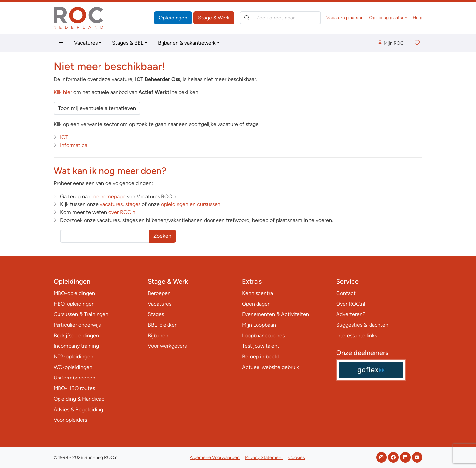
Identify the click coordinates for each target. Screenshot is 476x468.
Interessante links (357, 335)
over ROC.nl (122, 212)
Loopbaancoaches (263, 335)
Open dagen (256, 304)
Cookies (297, 458)
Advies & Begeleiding (78, 409)
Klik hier (63, 92)
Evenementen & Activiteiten (276, 314)
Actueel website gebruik (271, 367)
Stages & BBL (128, 43)
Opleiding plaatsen (388, 18)
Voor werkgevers (167, 346)
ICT (64, 137)
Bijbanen (158, 335)
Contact (346, 293)
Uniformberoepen (74, 378)
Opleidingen (173, 18)
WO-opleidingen (73, 367)
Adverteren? (351, 314)
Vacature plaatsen (345, 18)
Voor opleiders (70, 420)
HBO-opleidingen (74, 304)
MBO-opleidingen (74, 293)
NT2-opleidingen (73, 357)
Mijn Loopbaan (259, 325)
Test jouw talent (261, 346)
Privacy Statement (264, 458)
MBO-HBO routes (74, 388)
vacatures (111, 204)
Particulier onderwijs (77, 325)
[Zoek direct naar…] (280, 18)
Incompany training (76, 346)
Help (417, 18)
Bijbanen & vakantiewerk (187, 43)
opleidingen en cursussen (191, 204)
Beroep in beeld (260, 357)
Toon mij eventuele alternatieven (97, 108)
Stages (156, 314)
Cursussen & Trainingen (81, 314)
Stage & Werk (214, 18)
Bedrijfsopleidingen (76, 335)
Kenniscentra (258, 293)
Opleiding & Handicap (79, 399)
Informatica (74, 145)
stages (133, 204)
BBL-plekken (163, 325)
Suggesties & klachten (362, 325)
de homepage (109, 196)
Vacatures (86, 43)
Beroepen (159, 293)
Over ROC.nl (351, 304)
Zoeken (162, 236)
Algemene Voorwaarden (215, 458)
